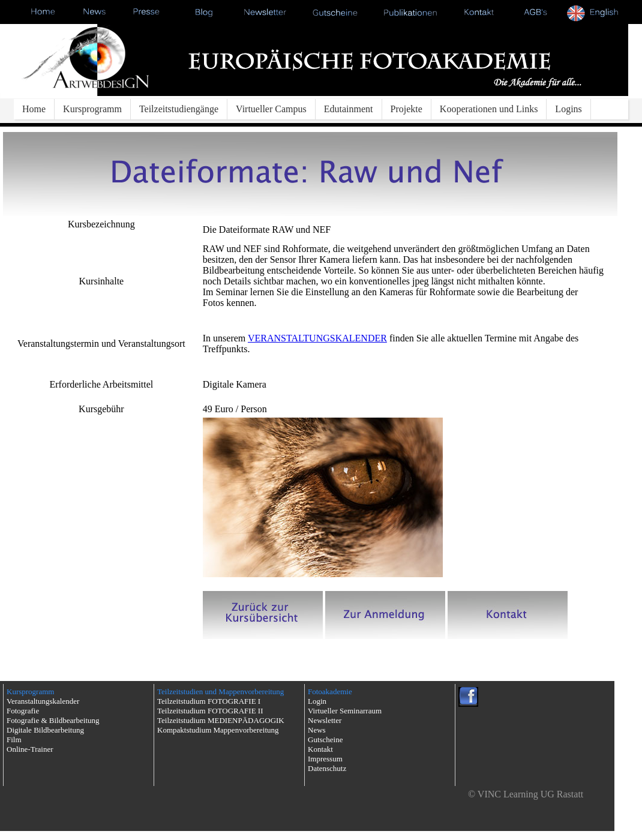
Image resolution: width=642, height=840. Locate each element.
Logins (568, 109)
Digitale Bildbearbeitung (45, 730)
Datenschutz (327, 768)
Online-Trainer (30, 749)
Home (34, 109)
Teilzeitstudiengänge (179, 109)
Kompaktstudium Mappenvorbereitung (218, 730)
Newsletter (325, 720)
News (317, 730)
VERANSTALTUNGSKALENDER (317, 338)
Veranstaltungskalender (43, 701)
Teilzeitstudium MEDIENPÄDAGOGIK (221, 720)
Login (317, 701)
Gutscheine (325, 739)
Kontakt (320, 749)
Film (14, 739)
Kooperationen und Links (489, 109)
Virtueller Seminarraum (345, 711)
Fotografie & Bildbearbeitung (53, 720)
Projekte (406, 109)
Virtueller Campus (271, 109)
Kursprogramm (92, 109)
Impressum (325, 759)
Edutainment (349, 109)
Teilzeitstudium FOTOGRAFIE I (209, 701)
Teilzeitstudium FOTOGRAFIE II (210, 711)
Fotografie (23, 711)
